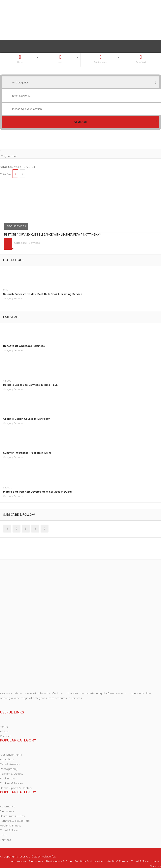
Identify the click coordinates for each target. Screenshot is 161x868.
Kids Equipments (11, 755)
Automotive (8, 806)
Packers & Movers (12, 783)
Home (4, 727)
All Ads (4, 731)
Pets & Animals (10, 764)
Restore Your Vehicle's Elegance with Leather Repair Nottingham (53, 235)
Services (34, 243)
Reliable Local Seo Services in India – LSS (30, 385)
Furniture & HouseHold (15, 821)
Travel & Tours (9, 830)
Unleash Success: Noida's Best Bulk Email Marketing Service (43, 294)
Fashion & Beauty (12, 774)
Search (80, 122)
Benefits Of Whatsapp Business (24, 346)
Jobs (3, 835)
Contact (5, 736)
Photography (9, 769)
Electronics (7, 811)
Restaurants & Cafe (13, 816)
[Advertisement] (76, 20)
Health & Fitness (11, 825)
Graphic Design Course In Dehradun (27, 419)
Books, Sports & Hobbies (16, 788)
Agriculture (7, 759)
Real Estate (7, 778)
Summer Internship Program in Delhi (27, 453)
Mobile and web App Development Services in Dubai (37, 492)
